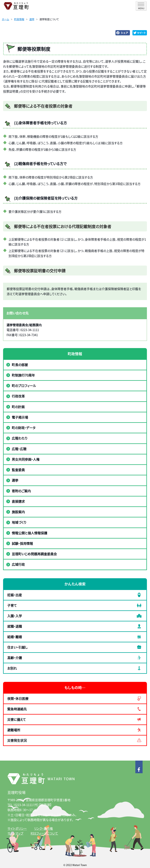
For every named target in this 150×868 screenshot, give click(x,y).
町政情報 (19, 19)
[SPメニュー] (141, 6)
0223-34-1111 (24, 805)
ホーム (5, 19)
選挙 (32, 19)
